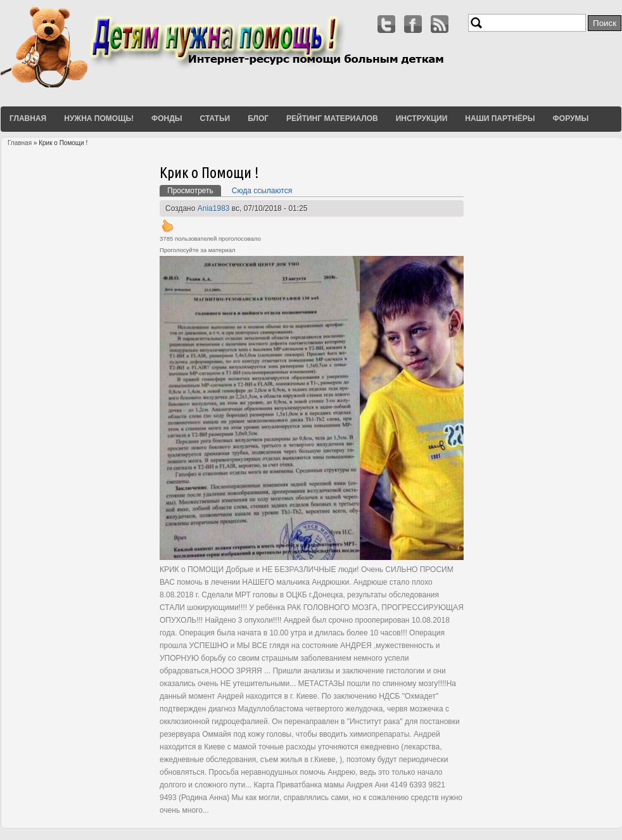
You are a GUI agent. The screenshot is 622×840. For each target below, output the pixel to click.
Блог (258, 118)
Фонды (167, 118)
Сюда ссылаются (262, 191)
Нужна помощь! (99, 118)
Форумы (571, 118)
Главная (28, 118)
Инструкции (422, 118)
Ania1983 (214, 208)
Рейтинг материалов (332, 118)
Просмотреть (194, 190)
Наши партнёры (500, 118)
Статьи (215, 118)
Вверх (167, 226)
